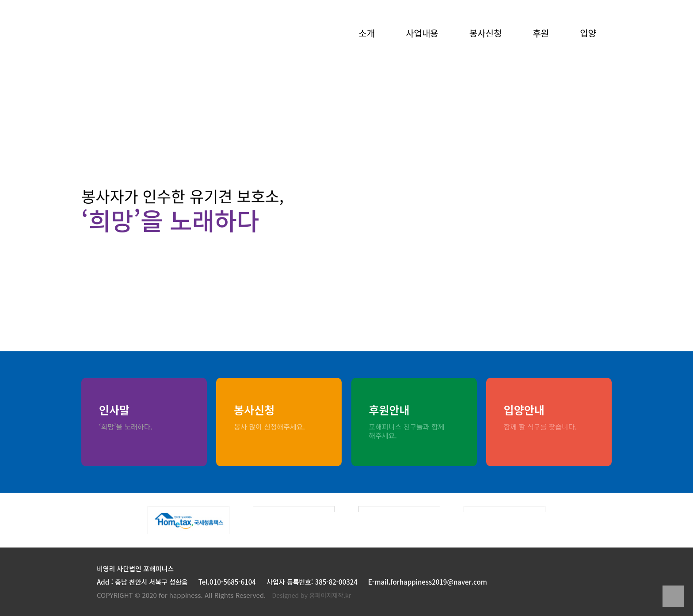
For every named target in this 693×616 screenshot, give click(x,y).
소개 (367, 34)
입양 (588, 34)
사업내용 (422, 34)
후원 (541, 34)
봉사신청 (486, 34)
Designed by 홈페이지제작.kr (312, 595)
